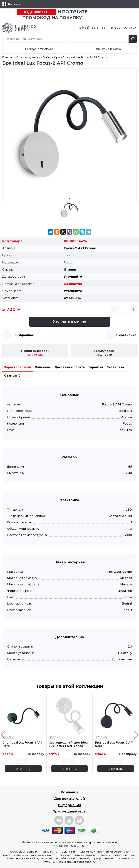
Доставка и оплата (70, 367)
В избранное (24, 335)
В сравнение (127, 335)
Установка (116, 367)
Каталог (15, 4)
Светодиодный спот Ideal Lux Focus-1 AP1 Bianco (69, 744)
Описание (43, 367)
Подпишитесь (37, 12)
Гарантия (96, 367)
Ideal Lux (70, 255)
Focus (68, 262)
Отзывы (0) (13, 376)
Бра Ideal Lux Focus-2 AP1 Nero (114, 744)
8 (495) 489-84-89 (92, 28)
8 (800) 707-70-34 (124, 28)
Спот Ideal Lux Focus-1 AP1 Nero (22, 744)
